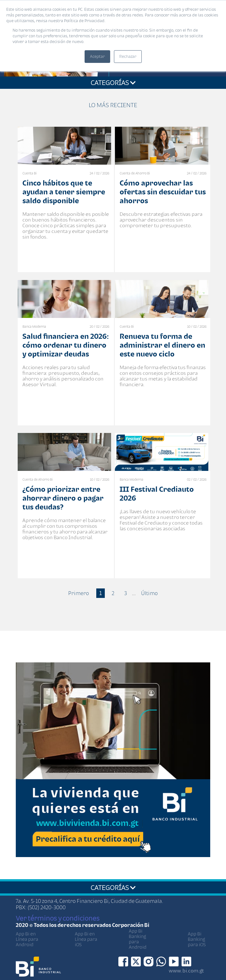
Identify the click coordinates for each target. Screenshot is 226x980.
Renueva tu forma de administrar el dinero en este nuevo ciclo (162, 345)
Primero (79, 593)
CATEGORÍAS (113, 82)
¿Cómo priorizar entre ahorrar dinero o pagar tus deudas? (63, 498)
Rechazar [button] (128, 56)
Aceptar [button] (97, 56)
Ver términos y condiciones (58, 918)
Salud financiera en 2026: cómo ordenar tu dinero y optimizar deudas (66, 345)
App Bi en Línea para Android (27, 939)
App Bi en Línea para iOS (86, 939)
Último (149, 593)
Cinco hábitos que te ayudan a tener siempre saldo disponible (64, 192)
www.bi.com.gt (186, 971)
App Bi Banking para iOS (197, 939)
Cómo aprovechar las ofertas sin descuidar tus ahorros (163, 192)
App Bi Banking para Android (138, 939)
